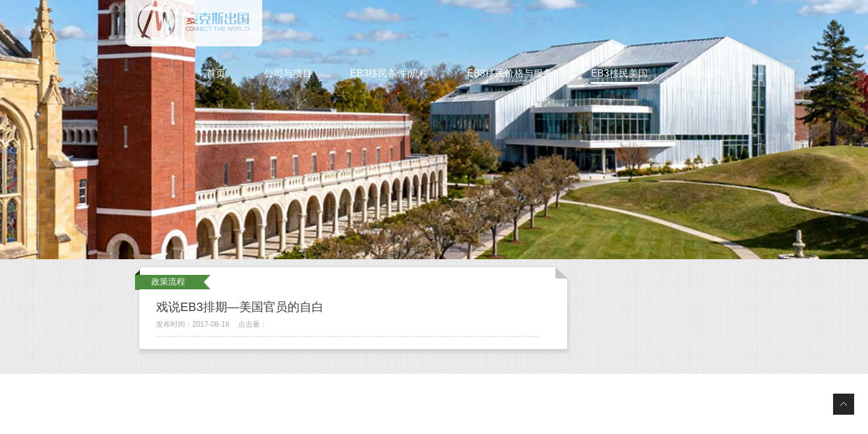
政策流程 (168, 281)
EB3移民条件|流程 (389, 73)
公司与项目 (288, 73)
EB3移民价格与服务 (510, 73)
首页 (216, 73)
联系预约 (705, 73)
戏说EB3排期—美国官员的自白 (240, 307)
